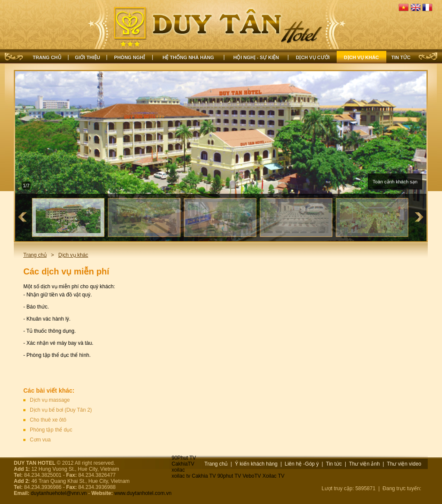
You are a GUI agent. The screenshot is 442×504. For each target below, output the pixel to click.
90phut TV (229, 476)
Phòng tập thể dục (51, 430)
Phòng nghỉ (129, 57)
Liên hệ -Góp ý (302, 464)
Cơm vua (40, 440)
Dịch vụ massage (50, 400)
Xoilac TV (273, 476)
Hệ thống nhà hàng (188, 57)
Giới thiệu (88, 57)
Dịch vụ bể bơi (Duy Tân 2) (61, 410)
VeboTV (252, 476)
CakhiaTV (183, 464)
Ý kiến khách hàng (256, 464)
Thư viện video (404, 464)
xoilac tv (181, 476)
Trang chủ (47, 57)
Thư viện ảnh (364, 464)
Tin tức (401, 57)
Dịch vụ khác (361, 57)
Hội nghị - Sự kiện (256, 57)
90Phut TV (184, 458)
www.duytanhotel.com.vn (143, 493)
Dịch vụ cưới (313, 57)
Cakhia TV (204, 476)
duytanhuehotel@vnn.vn (59, 493)
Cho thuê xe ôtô (48, 420)
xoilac (178, 470)
